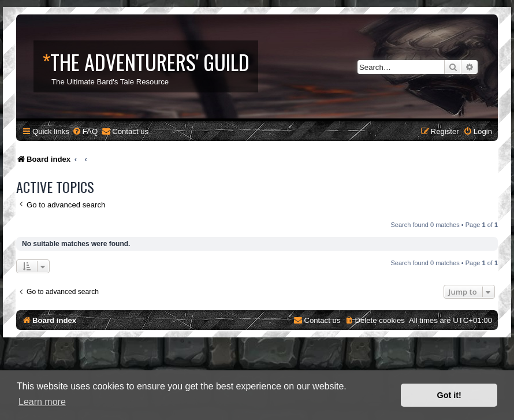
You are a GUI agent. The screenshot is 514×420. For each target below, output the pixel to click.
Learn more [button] (42, 402)
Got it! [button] (449, 395)
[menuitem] (85, 131)
